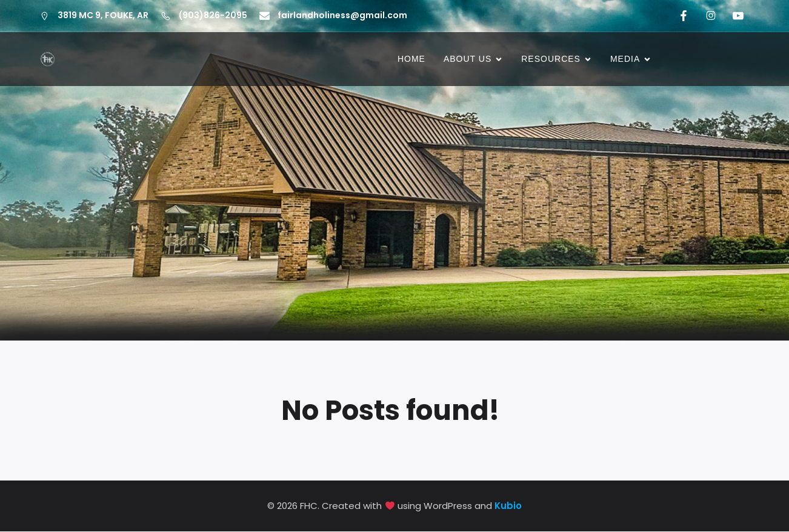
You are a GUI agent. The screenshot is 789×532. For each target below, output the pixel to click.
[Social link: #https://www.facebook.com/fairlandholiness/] (681, 16)
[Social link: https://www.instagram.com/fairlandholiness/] (709, 16)
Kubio (508, 506)
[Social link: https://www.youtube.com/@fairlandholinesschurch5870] (736, 16)
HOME (411, 59)
